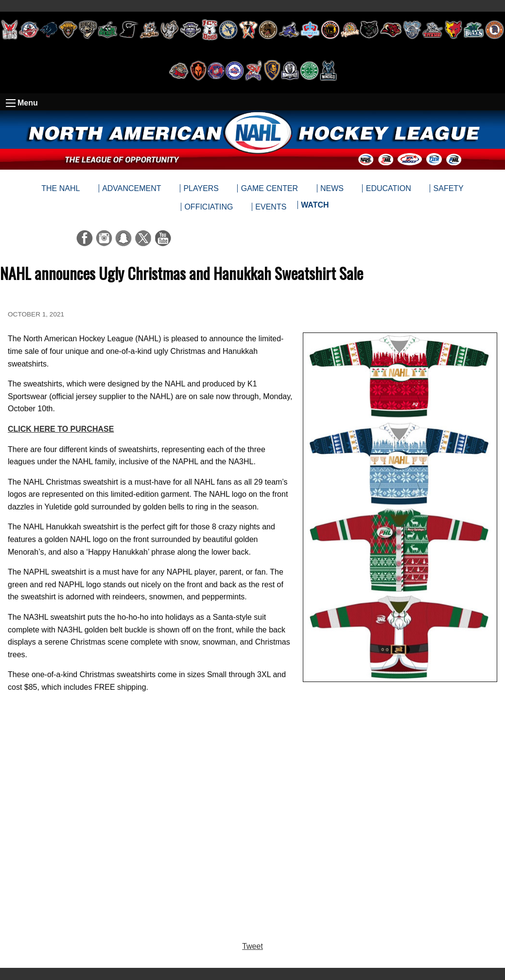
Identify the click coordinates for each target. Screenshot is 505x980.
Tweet (252, 946)
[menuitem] (315, 207)
